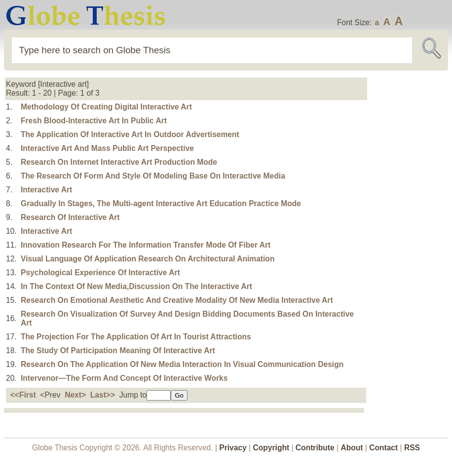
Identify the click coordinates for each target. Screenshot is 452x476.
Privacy (233, 448)
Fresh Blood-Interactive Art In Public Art (94, 121)
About (352, 448)
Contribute (315, 448)
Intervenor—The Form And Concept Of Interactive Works (124, 378)
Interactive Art (46, 190)
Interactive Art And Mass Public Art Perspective (107, 148)
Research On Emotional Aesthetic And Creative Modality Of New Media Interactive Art (177, 300)
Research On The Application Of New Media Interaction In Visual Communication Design (182, 364)
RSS (412, 448)
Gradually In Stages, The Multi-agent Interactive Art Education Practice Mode (161, 203)
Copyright (271, 448)
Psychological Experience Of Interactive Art (100, 273)
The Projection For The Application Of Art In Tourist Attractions (136, 337)
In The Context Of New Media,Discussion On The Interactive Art (136, 286)
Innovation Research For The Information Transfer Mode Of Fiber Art (146, 245)
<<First (23, 395)
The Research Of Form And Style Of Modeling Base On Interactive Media (153, 176)
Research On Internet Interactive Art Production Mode (119, 162)
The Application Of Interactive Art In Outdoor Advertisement (130, 134)
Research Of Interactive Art (70, 217)
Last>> (103, 395)
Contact (384, 448)
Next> (75, 395)
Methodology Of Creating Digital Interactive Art (106, 107)
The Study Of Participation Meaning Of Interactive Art (118, 350)
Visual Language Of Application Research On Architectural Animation (148, 259)
